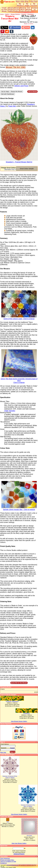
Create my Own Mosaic (4, 10)
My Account (34, 5)
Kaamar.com (8, 2)
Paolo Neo (12, 106)
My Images (27, 5)
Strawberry (31, 14)
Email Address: (5, 744)
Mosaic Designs (15, 14)
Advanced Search (19, 854)
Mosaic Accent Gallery (17, 10)
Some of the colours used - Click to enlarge (19, 318)
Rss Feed (34, 1)
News (18, 1)
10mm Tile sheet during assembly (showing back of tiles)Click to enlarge (19, 380)
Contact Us (35, 9)
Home (2, 14)
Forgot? (12, 748)
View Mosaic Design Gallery (19, 814)
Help (22, 1)
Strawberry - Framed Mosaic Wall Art (19, 161)
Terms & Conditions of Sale (8, 861)
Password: (3, 748)
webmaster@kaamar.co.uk (12, 865)
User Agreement (5, 858)
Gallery (7, 14)
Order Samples (10, 411)
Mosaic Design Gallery (11, 10)
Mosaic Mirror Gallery (23, 10)
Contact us (3, 863)
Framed (24, 14)
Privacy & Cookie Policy (7, 860)
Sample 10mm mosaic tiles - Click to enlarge (19, 509)
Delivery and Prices (21, 86)
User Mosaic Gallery (29, 10)
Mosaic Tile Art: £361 (16, 67)
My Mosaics (20, 5)
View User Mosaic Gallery (19, 843)
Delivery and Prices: (8, 633)
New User (3, 752)
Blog (27, 1)
